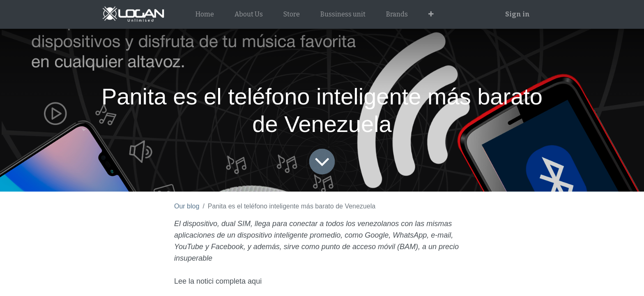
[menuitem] (205, 14)
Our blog (187, 206)
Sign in (517, 14)
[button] (431, 14)
